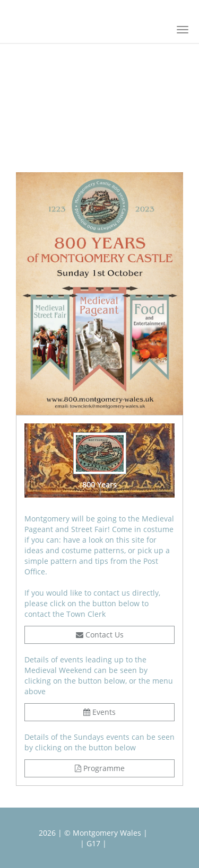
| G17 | (93, 843)
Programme (100, 768)
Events (99, 712)
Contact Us (100, 635)
